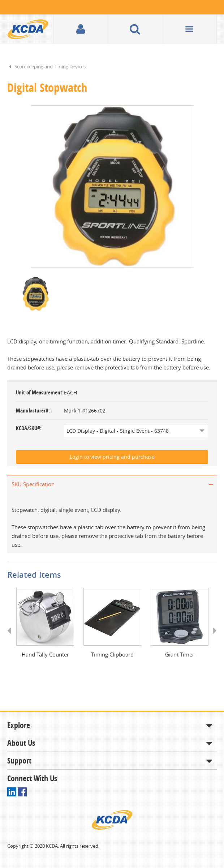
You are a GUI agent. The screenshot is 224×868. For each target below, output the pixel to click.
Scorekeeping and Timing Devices (50, 67)
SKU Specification (33, 484)
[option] (112, 187)
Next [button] (212, 637)
